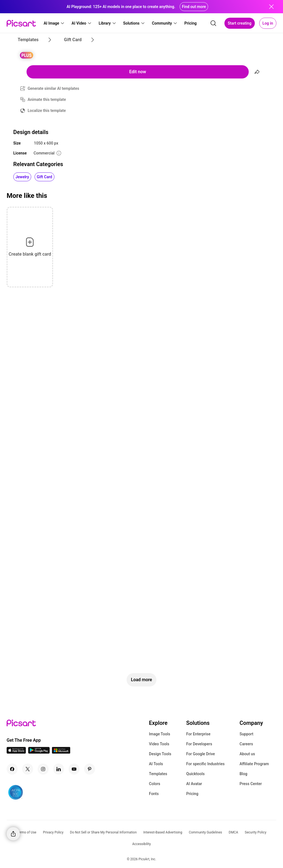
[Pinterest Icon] (90, 769)
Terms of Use (26, 832)
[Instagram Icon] (43, 769)
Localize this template (47, 111)
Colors (155, 784)
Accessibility (141, 844)
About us (247, 754)
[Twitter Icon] (28, 769)
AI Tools (156, 764)
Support (247, 734)
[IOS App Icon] (16, 752)
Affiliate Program (254, 764)
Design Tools (160, 754)
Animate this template (47, 99)
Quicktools (196, 774)
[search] (213, 23)
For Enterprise (198, 734)
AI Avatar (194, 784)
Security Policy (256, 832)
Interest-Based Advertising (163, 832)
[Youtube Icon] (74, 769)
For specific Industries (205, 764)
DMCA (234, 832)
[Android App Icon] (39, 752)
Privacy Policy (53, 832)
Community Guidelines (205, 832)
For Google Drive (201, 754)
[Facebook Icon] (12, 769)
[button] (54, 23)
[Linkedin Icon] (59, 769)
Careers (246, 744)
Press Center (251, 784)
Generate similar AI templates (53, 88)
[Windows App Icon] (61, 752)
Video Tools (159, 744)
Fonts (154, 794)
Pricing (192, 794)
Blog (243, 774)
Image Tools (160, 734)
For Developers (199, 744)
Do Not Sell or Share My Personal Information (103, 832)
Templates (158, 774)
